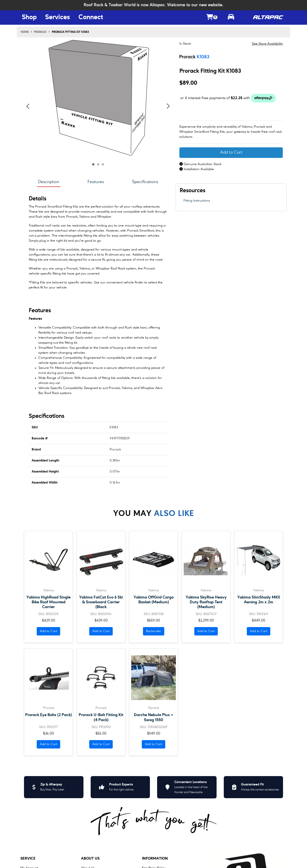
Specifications (145, 182)
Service (28, 859)
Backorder (154, 631)
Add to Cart (231, 153)
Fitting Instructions (197, 201)
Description (49, 182)
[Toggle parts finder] (231, 18)
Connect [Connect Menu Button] (91, 18)
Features (96, 182)
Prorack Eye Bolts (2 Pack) (48, 715)
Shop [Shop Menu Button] (29, 18)
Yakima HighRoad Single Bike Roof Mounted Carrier (48, 602)
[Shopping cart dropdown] (212, 18)
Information (155, 859)
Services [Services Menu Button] (58, 18)
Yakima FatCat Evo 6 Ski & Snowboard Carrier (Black (101, 602)
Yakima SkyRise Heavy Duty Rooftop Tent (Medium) (206, 602)
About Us (90, 859)
